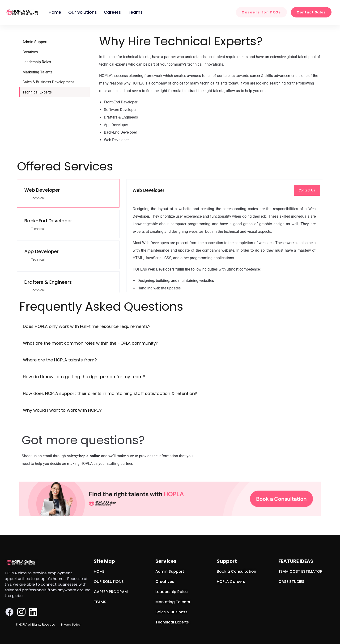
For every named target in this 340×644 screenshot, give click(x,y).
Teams (135, 12)
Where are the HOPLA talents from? (60, 360)
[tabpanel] (225, 236)
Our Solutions (83, 12)
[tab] (68, 193)
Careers (112, 12)
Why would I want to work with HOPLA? (63, 410)
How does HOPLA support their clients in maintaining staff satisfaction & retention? (110, 393)
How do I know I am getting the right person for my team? (84, 377)
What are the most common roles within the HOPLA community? (91, 343)
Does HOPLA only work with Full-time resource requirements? (87, 326)
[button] (170, 327)
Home (55, 12)
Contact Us (307, 190)
